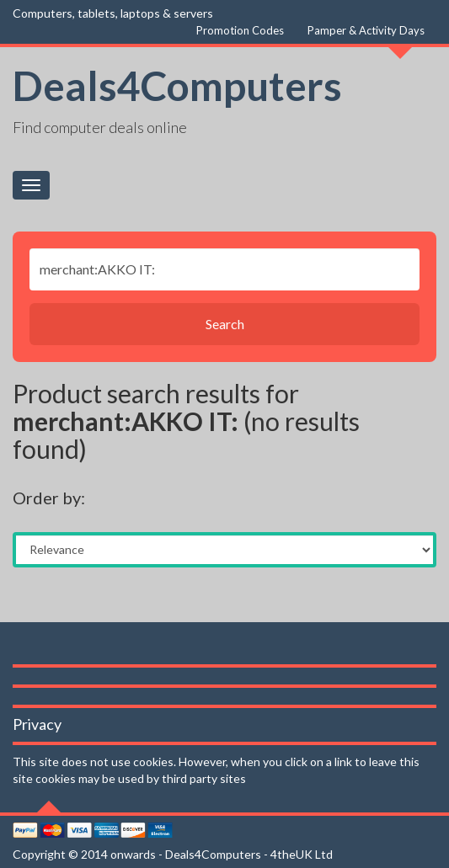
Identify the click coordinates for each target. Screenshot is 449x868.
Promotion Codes (240, 30)
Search (225, 324)
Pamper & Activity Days (366, 30)
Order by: (49, 498)
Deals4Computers (177, 85)
